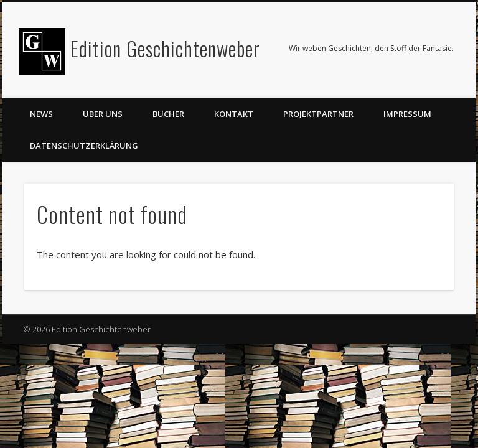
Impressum (407, 114)
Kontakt (234, 114)
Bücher (168, 114)
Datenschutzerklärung (84, 146)
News (41, 114)
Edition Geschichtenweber (165, 48)
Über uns (103, 114)
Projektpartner (318, 114)
